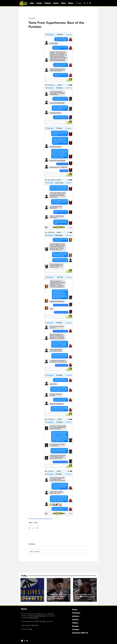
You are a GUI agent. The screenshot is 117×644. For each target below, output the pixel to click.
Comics (36, 523)
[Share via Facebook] (29, 528)
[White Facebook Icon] (24, 641)
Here (31, 629)
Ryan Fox (35, 625)
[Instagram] (85, 3)
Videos (75, 623)
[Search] (80, 3)
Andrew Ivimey (33, 618)
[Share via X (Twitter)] (33, 528)
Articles (31, 523)
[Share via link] (37, 528)
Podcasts (76, 613)
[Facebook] (87, 3)
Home (75, 610)
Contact (76, 629)
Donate (75, 626)
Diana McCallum (40, 616)
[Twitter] (90, 3)
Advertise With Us (80, 633)
